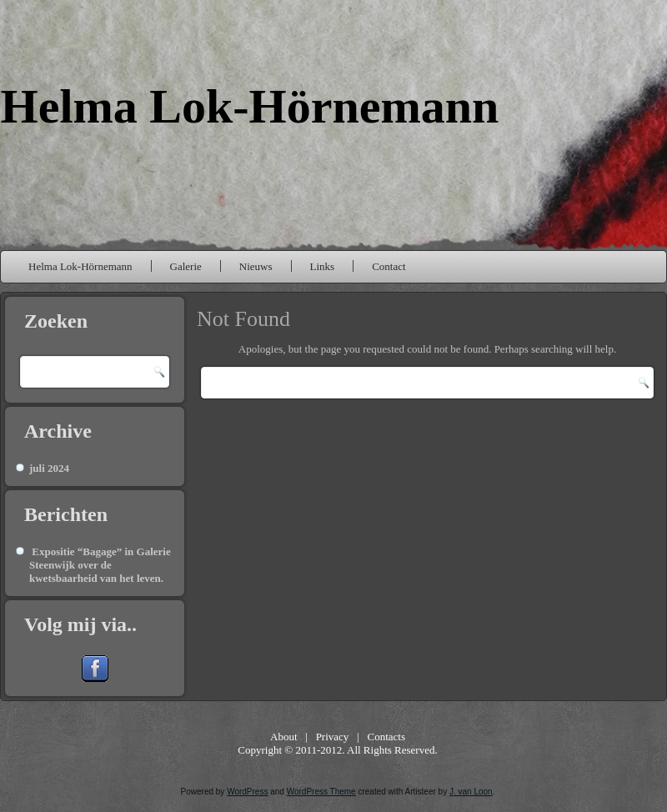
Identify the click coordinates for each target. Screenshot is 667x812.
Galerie (186, 266)
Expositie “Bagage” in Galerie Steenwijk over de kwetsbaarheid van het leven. (100, 565)
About (284, 737)
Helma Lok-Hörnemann (250, 106)
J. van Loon (471, 792)
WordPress (247, 792)
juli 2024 (49, 468)
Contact (389, 266)
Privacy (333, 737)
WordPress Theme (321, 792)
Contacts (386, 737)
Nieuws (256, 266)
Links (323, 266)
